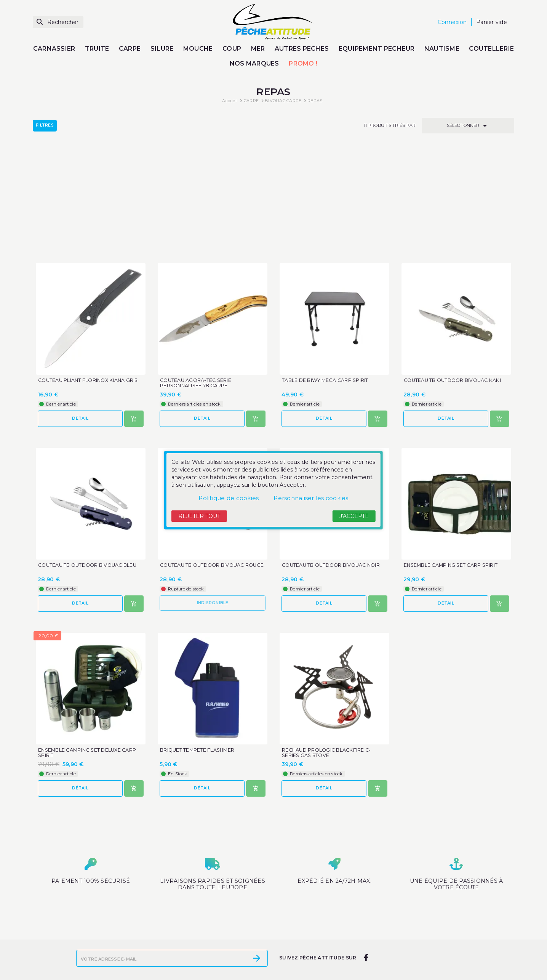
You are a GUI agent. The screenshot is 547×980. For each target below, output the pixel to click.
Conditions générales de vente (220, 945)
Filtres (45, 125)
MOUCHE (198, 49)
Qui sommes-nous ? (206, 955)
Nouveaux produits (99, 935)
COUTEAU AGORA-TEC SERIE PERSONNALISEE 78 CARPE (197, 274)
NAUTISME (442, 49)
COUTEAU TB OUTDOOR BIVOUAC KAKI (455, 271)
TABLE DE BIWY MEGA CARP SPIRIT (327, 271)
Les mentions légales (207, 935)
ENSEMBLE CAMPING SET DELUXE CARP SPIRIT (89, 645)
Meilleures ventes (97, 945)
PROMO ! (303, 63)
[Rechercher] (58, 22)
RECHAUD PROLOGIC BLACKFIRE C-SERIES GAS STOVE (328, 645)
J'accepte (354, 516)
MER (258, 49)
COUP (232, 49)
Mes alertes (299, 935)
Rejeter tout (199, 516)
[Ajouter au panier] (134, 310)
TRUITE (97, 49)
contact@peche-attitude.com (415, 967)
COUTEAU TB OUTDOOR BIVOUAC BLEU (90, 456)
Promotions (90, 925)
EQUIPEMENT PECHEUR (377, 49)
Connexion (297, 925)
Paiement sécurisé (204, 965)
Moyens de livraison (205, 925)
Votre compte (307, 913)
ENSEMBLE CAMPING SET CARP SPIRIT (453, 456)
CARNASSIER (54, 49)
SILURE (162, 49)
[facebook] (366, 885)
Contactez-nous (200, 975)
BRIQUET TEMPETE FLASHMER (198, 642)
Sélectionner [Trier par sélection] (468, 126)
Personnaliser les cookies (311, 498)
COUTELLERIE (491, 49)
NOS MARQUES (254, 63)
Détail (80, 309)
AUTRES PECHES (302, 49)
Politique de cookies (229, 498)
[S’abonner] (257, 885)
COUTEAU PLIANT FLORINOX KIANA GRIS (90, 271)
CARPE (130, 49)
